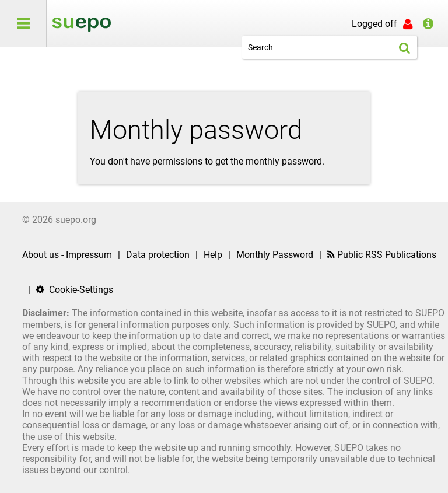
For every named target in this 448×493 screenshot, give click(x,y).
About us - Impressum (67, 255)
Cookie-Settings (75, 290)
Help (213, 255)
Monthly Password (275, 255)
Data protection (158, 255)
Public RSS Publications (382, 255)
